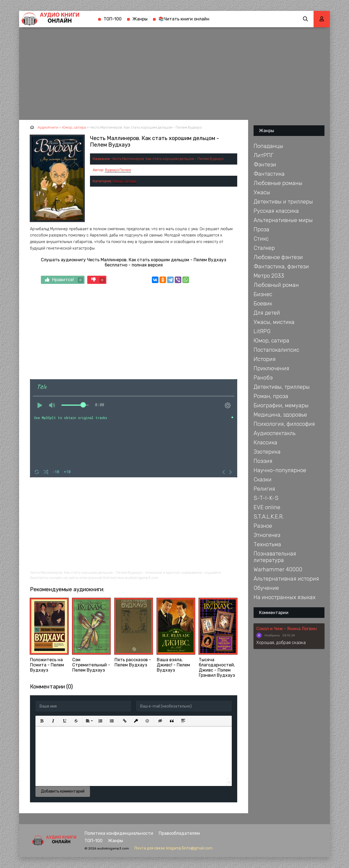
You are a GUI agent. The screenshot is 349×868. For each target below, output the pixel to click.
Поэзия (263, 461)
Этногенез (267, 535)
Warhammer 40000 (278, 569)
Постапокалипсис (276, 350)
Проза (261, 229)
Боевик (263, 304)
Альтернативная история (286, 579)
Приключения (271, 368)
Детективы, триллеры (282, 387)
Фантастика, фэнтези (281, 266)
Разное (263, 526)
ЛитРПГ (264, 155)
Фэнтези (265, 165)
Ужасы (262, 192)
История (265, 359)
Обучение (266, 588)
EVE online (267, 507)
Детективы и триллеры (283, 202)
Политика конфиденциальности (119, 833)
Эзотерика (267, 452)
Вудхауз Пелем (118, 170)
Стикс (261, 239)
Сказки (263, 479)
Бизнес (263, 294)
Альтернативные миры (283, 220)
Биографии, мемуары (281, 405)
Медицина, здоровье (280, 415)
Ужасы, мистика (274, 322)
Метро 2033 (269, 276)
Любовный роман (276, 285)
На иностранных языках (285, 597)
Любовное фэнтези (278, 257)
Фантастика (269, 174)
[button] (42, 721)
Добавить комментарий (63, 791)
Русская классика (276, 211)
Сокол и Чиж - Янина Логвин (287, 629)
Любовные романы (278, 183)
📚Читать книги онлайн (184, 19)
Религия (264, 489)
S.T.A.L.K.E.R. (269, 517)
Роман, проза (271, 396)
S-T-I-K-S (266, 498)
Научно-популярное (280, 470)
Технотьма (267, 544)
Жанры (140, 19)
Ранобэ (263, 378)
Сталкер (264, 248)
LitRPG (262, 331)
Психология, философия (284, 424)
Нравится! (64, 280)
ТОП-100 (113, 19)
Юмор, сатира (124, 181)
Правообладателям (179, 833)
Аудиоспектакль (275, 433)
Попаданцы (268, 146)
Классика (265, 442)
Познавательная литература (275, 557)
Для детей (267, 313)
